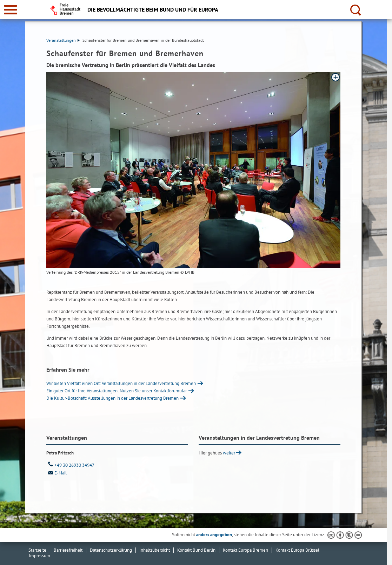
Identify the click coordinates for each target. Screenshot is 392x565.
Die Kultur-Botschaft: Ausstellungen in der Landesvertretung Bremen (112, 398)
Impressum (39, 556)
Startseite (37, 550)
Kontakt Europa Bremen (245, 550)
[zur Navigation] (11, 10)
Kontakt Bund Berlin (196, 550)
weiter (229, 453)
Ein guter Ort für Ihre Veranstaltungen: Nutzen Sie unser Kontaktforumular (117, 391)
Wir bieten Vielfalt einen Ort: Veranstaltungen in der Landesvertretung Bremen (121, 383)
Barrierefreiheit (68, 550)
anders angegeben (214, 535)
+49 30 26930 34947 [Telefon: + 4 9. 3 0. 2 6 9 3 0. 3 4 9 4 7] (70, 465)
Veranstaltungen (63, 40)
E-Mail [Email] (57, 473)
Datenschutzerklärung (111, 550)
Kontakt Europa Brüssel (297, 550)
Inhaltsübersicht (155, 550)
